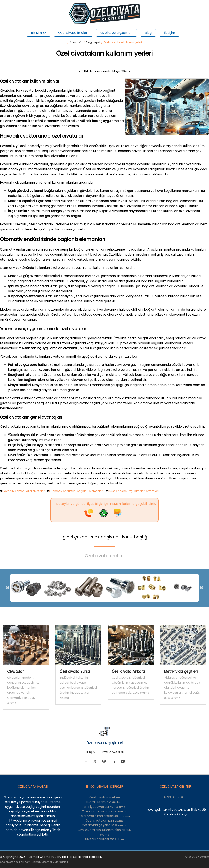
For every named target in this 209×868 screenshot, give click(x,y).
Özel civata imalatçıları (105, 816)
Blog (148, 33)
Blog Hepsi (93, 42)
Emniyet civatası (105, 807)
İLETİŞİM (90, 752)
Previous (7, 588)
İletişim (169, 33)
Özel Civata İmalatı (73, 33)
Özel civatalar (105, 821)
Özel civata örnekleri (105, 797)
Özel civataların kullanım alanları (104, 832)
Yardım (204, 857)
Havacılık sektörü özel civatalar (24, 491)
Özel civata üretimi (105, 556)
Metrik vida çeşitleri (104, 825)
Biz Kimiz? (38, 33)
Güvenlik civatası (105, 839)
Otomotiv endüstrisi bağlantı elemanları (76, 491)
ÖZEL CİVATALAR (113, 752)
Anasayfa (76, 42)
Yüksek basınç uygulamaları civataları (133, 491)
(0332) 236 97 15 (176, 797)
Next (202, 588)
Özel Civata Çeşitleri (116, 33)
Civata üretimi (104, 802)
